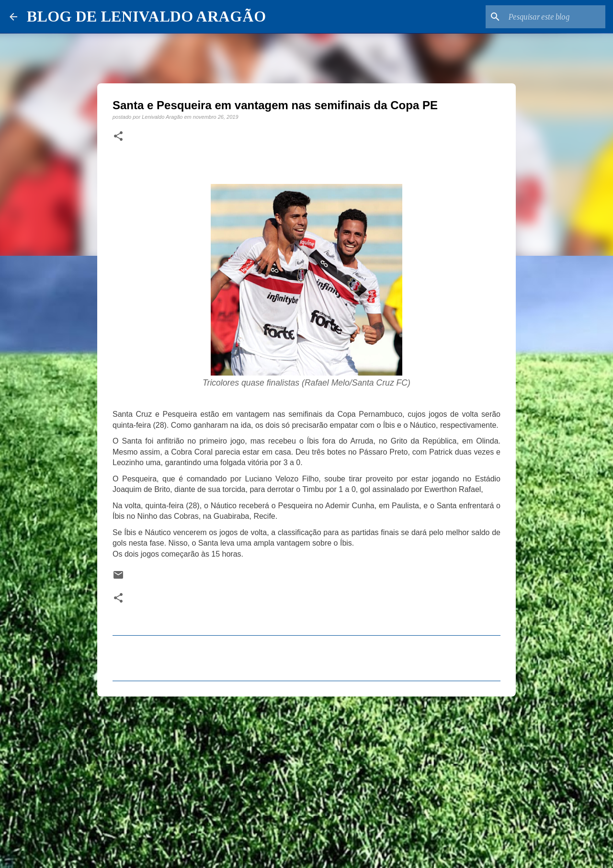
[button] (118, 137)
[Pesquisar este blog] (555, 17)
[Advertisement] (306, 778)
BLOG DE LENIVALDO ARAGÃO (146, 16)
